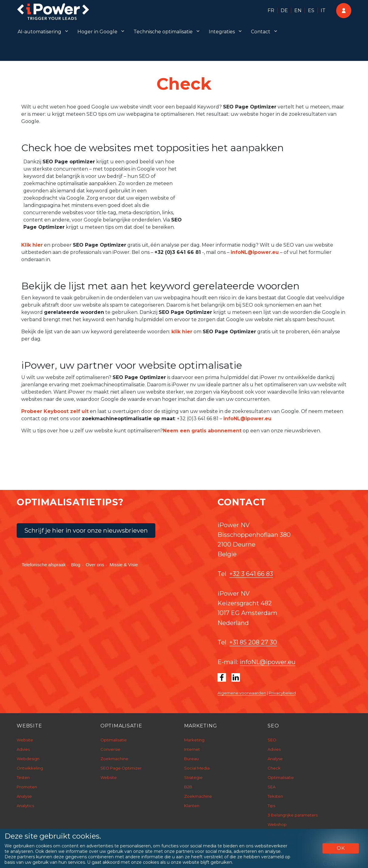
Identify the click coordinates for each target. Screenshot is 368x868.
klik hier (182, 332)
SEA (272, 787)
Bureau (191, 759)
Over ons (95, 565)
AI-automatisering (39, 32)
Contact (261, 32)
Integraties (222, 32)
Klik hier (32, 245)
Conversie (110, 749)
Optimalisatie (114, 740)
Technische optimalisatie (163, 32)
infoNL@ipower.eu (255, 252)
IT (323, 10)
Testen (23, 777)
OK (341, 848)
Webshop (277, 824)
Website (25, 740)
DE (284, 10)
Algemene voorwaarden (242, 693)
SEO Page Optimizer (121, 768)
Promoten (27, 787)
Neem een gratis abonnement (202, 431)
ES (311, 10)
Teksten (275, 796)
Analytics (25, 806)
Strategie (193, 777)
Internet (192, 749)
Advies (23, 749)
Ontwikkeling (30, 768)
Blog (76, 565)
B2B (188, 787)
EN (298, 10)
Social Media (197, 768)
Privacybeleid (282, 693)
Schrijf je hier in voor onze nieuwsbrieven (86, 530)
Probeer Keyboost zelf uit (55, 411)
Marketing (194, 740)
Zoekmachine (114, 759)
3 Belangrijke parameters (293, 815)
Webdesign (28, 759)
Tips (271, 806)
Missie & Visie (124, 565)
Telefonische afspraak (44, 565)
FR (271, 10)
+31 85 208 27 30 (253, 642)
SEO (272, 740)
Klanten (192, 806)
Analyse (24, 796)
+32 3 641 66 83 (251, 574)
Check (274, 768)
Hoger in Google (97, 32)
